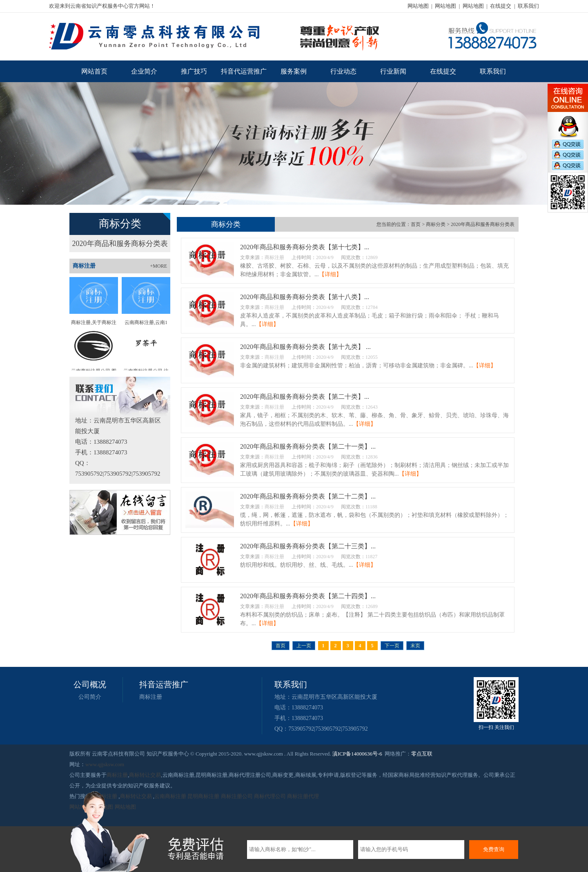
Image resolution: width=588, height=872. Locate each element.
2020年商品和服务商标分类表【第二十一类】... (308, 446)
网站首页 (94, 71)
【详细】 (330, 274)
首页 (416, 224)
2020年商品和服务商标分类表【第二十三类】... (308, 546)
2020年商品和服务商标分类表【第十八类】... (305, 297)
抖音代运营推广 (244, 71)
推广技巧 (194, 71)
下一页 (392, 646)
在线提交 (501, 6)
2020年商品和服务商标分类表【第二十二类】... (308, 496)
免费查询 (494, 849)
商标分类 (436, 224)
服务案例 (294, 71)
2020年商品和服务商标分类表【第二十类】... (305, 397)
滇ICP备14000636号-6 (357, 754)
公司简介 (90, 697)
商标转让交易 (145, 775)
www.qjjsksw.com (105, 764)
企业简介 (144, 71)
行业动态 (343, 71)
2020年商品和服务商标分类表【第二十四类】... (308, 596)
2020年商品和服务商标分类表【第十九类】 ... (305, 347)
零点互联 (422, 754)
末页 (415, 646)
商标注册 (151, 697)
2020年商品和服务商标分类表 (120, 244)
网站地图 (418, 6)
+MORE (159, 266)
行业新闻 (393, 71)
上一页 (304, 646)
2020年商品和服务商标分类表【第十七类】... (305, 247)
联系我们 (528, 6)
